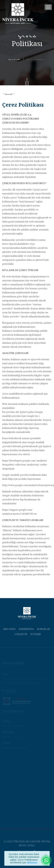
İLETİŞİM (36, 634)
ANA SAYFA (9, 629)
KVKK (31, 845)
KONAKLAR (43, 629)
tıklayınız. (32, 862)
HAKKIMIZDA (26, 629)
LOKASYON (21, 634)
